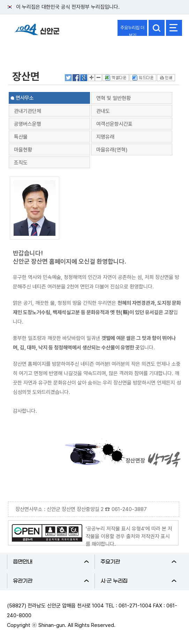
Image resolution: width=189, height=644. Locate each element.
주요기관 (138, 562)
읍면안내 (51, 562)
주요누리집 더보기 (132, 30)
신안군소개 (25, 50)
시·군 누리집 (138, 581)
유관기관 (51, 581)
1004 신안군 (37, 33)
